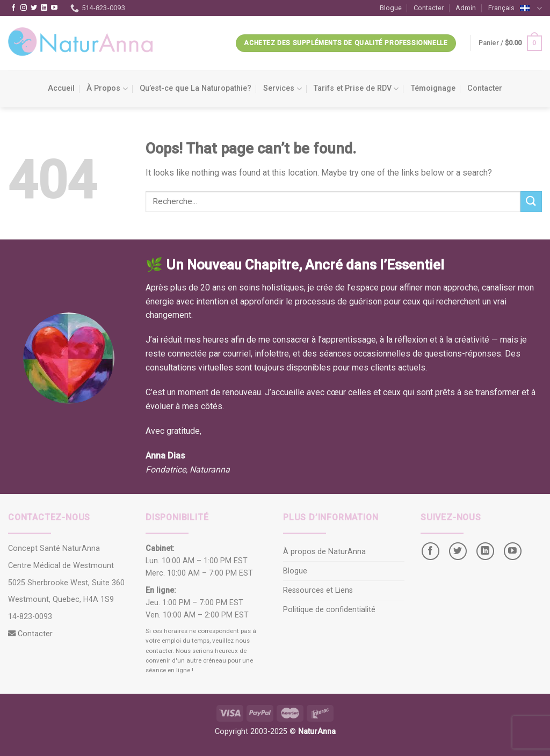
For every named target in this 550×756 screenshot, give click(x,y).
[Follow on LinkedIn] (44, 8)
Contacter (429, 8)
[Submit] (531, 202)
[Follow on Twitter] (34, 8)
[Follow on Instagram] (24, 8)
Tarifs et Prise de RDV (356, 89)
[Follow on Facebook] (13, 8)
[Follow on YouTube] (54, 8)
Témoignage (433, 88)
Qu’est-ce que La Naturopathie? (196, 88)
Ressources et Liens (318, 590)
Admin (466, 8)
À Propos (107, 89)
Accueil (61, 88)
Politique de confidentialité (329, 610)
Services (282, 89)
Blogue (391, 8)
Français (515, 9)
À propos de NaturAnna (324, 552)
